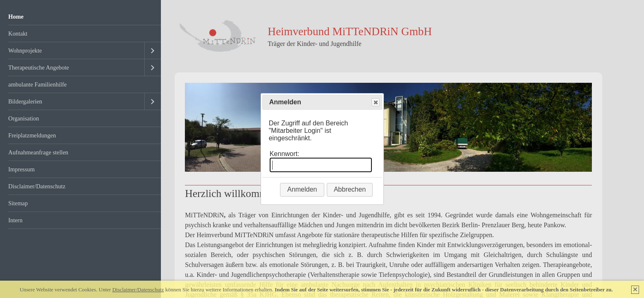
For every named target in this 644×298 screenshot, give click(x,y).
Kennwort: (285, 154)
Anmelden (302, 189)
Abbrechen (350, 189)
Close (375, 102)
